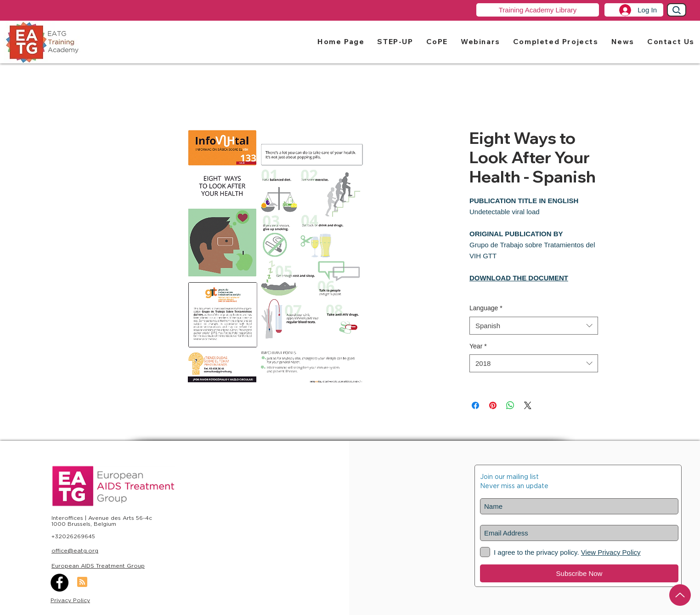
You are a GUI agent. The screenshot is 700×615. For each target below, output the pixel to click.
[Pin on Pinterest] (493, 405)
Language (486, 308)
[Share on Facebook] (475, 405)
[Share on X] (528, 405)
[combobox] (534, 326)
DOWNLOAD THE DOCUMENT (519, 278)
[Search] (677, 10)
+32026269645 (73, 536)
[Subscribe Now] (579, 573)
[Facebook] (59, 583)
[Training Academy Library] (538, 10)
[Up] (680, 595)
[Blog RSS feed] (82, 582)
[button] (395, 41)
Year (478, 346)
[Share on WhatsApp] (510, 405)
